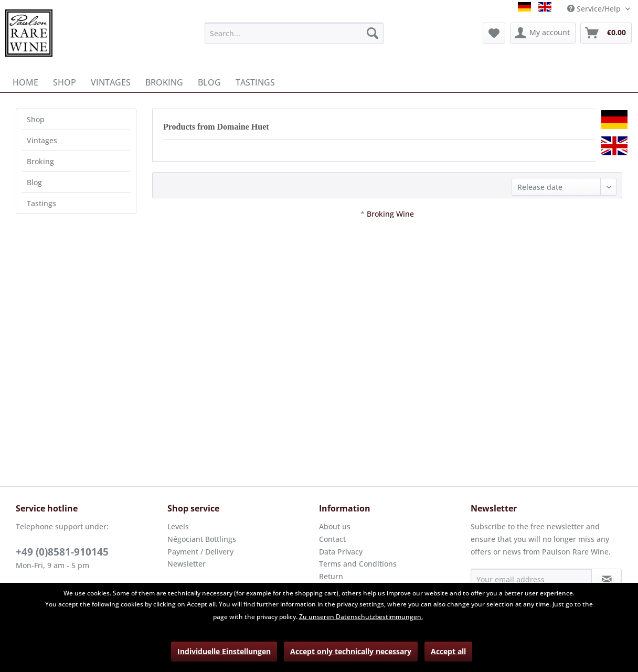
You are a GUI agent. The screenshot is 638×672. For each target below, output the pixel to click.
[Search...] (294, 33)
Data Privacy (341, 552)
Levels (178, 526)
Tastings (41, 203)
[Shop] (65, 82)
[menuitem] (294, 33)
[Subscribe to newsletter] (607, 579)
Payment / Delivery (200, 552)
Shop (36, 119)
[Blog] (209, 82)
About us (335, 526)
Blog (34, 182)
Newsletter (187, 564)
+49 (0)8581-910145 (62, 552)
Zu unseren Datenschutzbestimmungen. (361, 617)
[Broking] (164, 82)
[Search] (373, 33)
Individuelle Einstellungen (224, 651)
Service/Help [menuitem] (595, 9)
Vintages (42, 140)
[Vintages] (111, 82)
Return (331, 576)
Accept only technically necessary (351, 651)
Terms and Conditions (358, 564)
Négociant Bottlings (202, 539)
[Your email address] (531, 579)
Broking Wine (390, 214)
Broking (40, 161)
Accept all (448, 651)
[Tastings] (255, 82)
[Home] (25, 82)
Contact (332, 539)
